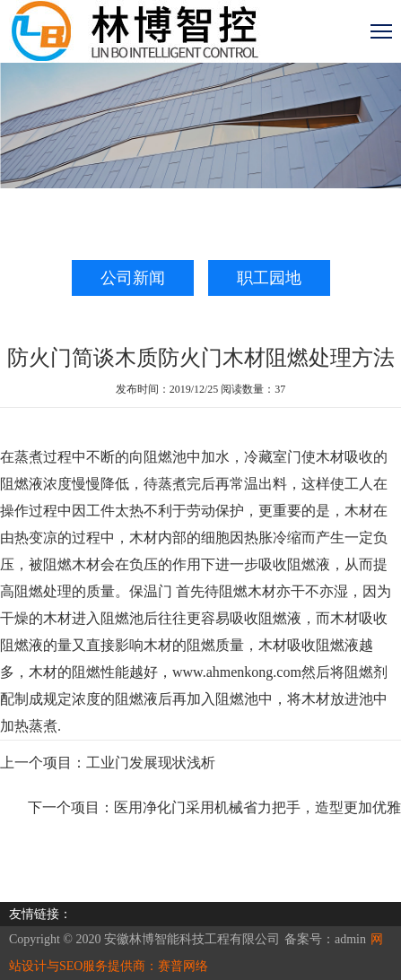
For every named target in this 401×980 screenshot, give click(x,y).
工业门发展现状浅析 (151, 763)
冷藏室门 (273, 457)
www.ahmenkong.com (237, 672)
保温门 (153, 591)
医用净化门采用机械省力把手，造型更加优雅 (257, 807)
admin (350, 939)
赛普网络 (183, 966)
